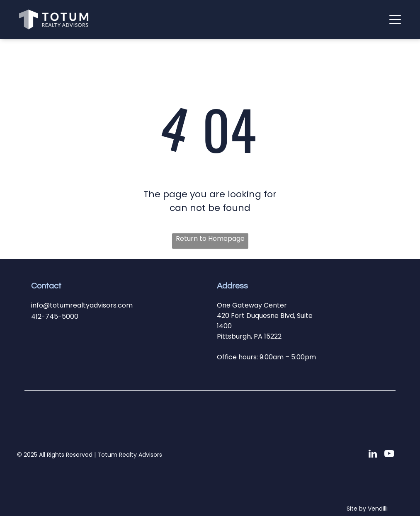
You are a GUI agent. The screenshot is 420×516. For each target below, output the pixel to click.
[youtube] (389, 455)
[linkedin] (373, 455)
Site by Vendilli (367, 509)
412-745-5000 (55, 316)
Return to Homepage (210, 239)
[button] (395, 19)
